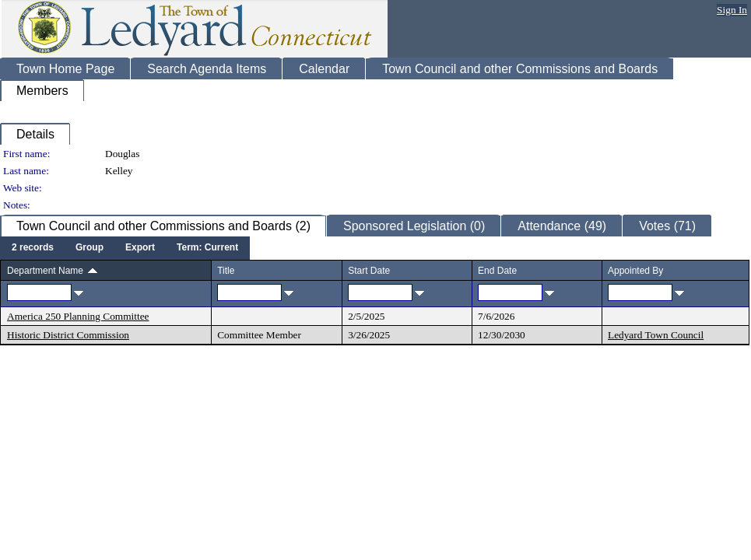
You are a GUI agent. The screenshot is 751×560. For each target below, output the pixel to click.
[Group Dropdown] (89, 248)
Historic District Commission (68, 335)
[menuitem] (33, 248)
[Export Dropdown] (140, 248)
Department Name (45, 271)
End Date (497, 271)
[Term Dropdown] (207, 248)
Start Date (369, 271)
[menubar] (125, 248)
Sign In (732, 10)
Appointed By (635, 271)
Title (226, 271)
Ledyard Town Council (656, 335)
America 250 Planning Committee (78, 316)
